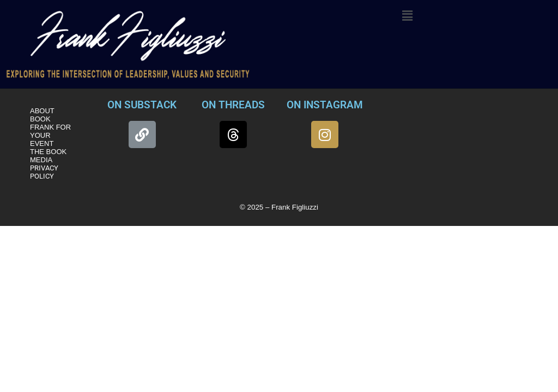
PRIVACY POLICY (44, 172)
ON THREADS (233, 105)
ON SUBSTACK (142, 105)
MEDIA (41, 160)
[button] (407, 16)
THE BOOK (48, 152)
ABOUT (42, 111)
